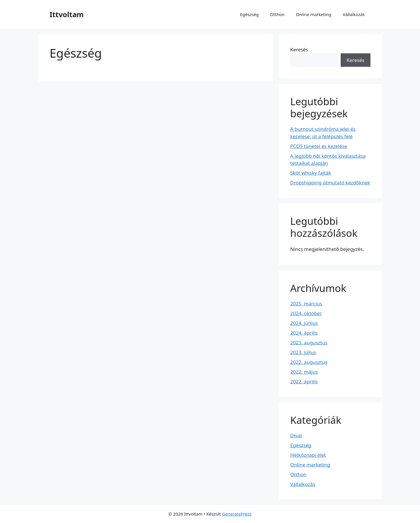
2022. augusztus (309, 362)
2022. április (304, 381)
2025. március (306, 304)
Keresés (299, 49)
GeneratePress (237, 514)
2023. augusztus (309, 343)
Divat (296, 435)
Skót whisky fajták (311, 173)
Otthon (277, 14)
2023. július (303, 352)
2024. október (306, 313)
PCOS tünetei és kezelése (319, 146)
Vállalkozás (354, 14)
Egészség (249, 14)
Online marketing (314, 14)
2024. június (304, 323)
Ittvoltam (67, 14)
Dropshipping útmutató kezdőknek (330, 183)
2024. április (304, 333)
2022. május (304, 372)
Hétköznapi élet (308, 455)
